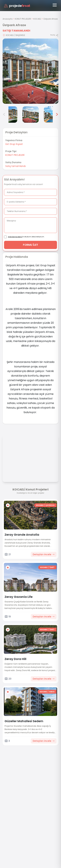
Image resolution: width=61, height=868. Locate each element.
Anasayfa (8, 19)
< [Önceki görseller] (4, 115)
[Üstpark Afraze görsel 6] (52, 115)
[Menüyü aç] (55, 5)
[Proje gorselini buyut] (30, 71)
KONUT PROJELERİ (23, 19)
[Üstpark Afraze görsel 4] (9, 115)
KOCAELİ (37, 19)
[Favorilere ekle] (8, 505)
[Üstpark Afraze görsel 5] (31, 115)
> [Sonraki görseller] (57, 115)
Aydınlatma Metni (15, 237)
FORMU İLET (30, 245)
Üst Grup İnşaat (14, 144)
